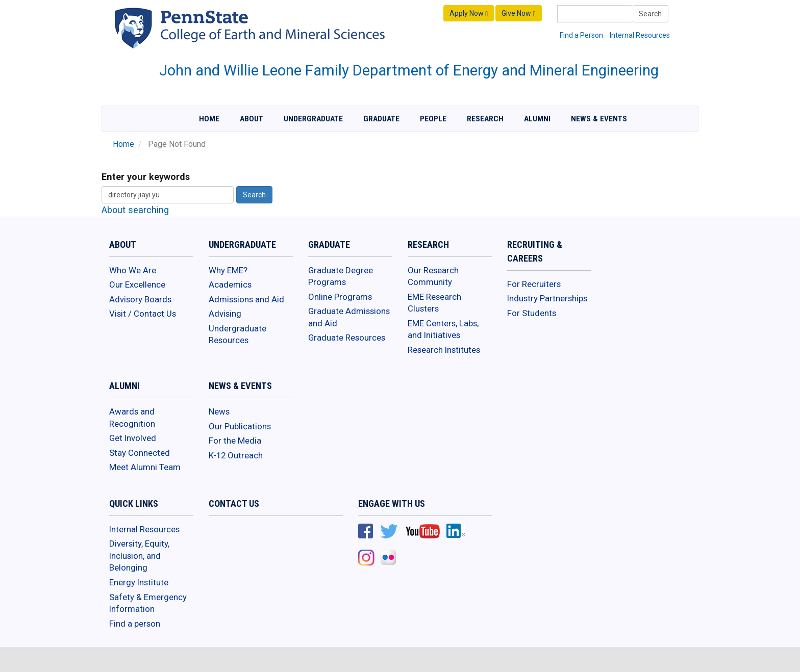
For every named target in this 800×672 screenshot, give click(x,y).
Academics (230, 285)
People (433, 119)
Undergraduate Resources (237, 334)
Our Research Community (433, 276)
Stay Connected (140, 453)
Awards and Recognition (132, 418)
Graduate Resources (347, 338)
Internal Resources (640, 35)
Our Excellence (137, 285)
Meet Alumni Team (145, 467)
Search (650, 14)
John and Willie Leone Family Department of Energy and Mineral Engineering (409, 70)
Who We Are (133, 270)
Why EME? (228, 270)
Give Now (518, 14)
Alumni (537, 119)
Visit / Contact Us (143, 314)
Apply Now (469, 14)
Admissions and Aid (246, 299)
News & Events (599, 119)
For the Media (235, 441)
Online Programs (340, 297)
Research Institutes (444, 350)
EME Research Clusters (434, 303)
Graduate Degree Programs (341, 276)
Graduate (381, 119)
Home (209, 119)
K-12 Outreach (236, 455)
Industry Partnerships (547, 298)
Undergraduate (313, 119)
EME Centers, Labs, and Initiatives (443, 329)
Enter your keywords (146, 177)
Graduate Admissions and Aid (349, 317)
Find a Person (581, 35)
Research (485, 119)
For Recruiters (534, 284)
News (219, 411)
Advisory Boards (140, 299)
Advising (225, 314)
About (252, 119)
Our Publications (240, 426)
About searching (135, 210)
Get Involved (133, 438)
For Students (532, 313)
